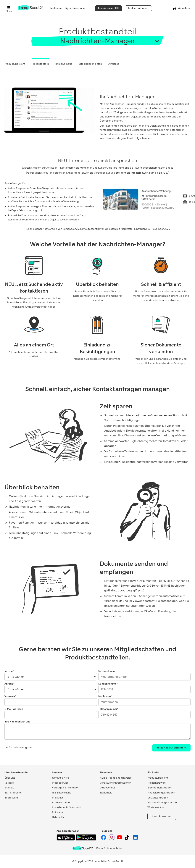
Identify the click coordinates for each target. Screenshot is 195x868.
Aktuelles (114, 64)
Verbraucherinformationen (116, 783)
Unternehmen (107, 671)
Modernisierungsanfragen (163, 802)
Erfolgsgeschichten (90, 64)
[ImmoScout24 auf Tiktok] (128, 839)
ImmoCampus (64, 64)
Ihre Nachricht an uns (17, 722)
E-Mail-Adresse (14, 709)
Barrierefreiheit (13, 793)
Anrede (9, 684)
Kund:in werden (162, 816)
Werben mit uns (157, 808)
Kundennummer (108, 684)
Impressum (11, 798)
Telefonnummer (108, 709)
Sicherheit (106, 793)
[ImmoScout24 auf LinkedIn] (136, 839)
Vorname (10, 696)
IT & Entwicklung (62, 793)
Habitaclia (58, 817)
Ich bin (9, 671)
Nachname (105, 696)
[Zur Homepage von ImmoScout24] (31, 9)
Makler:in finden (138, 8)
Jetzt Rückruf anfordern (171, 748)
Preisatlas (58, 798)
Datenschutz (107, 788)
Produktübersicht (15, 64)
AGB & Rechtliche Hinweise (116, 778)
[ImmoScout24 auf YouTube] (120, 839)
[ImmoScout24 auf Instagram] (112, 839)
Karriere (9, 783)
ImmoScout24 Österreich (67, 808)
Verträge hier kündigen (66, 788)
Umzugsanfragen (158, 798)
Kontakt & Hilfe (61, 778)
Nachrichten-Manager (98, 41)
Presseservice (60, 783)
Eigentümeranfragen (160, 788)
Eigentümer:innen (75, 8)
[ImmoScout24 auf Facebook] (104, 839)
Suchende (56, 8)
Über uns (10, 778)
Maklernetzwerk (157, 783)
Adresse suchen (62, 802)
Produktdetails (40, 64)
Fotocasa (58, 812)
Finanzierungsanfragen (161, 793)
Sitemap (9, 788)
